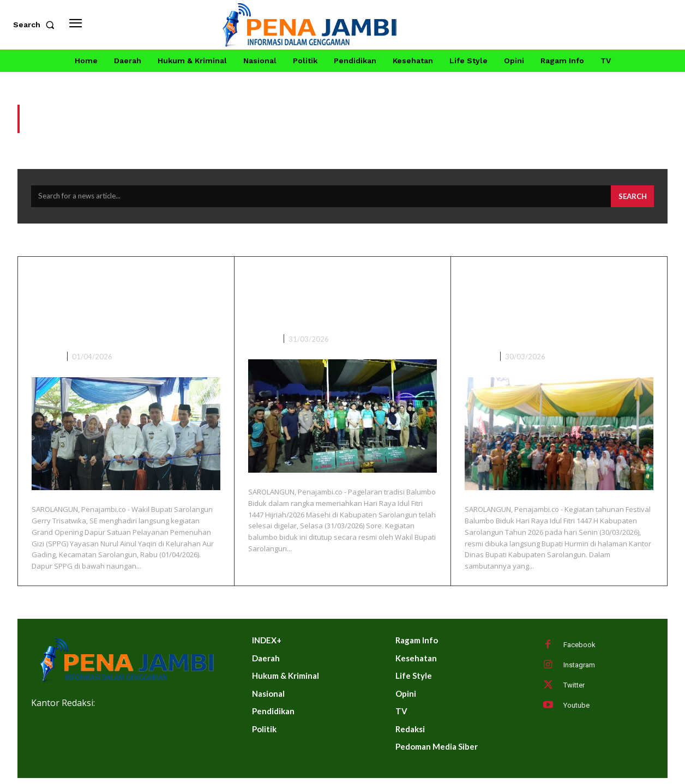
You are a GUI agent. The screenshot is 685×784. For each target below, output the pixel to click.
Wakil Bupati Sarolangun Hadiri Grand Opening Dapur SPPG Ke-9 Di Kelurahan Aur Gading (117, 311)
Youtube (576, 711)
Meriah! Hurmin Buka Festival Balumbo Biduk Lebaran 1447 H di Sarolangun (546, 311)
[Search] (630, 202)
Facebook (579, 651)
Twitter (574, 691)
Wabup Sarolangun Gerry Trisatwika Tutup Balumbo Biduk (339, 302)
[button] (36, 25)
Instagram (579, 671)
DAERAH (46, 362)
